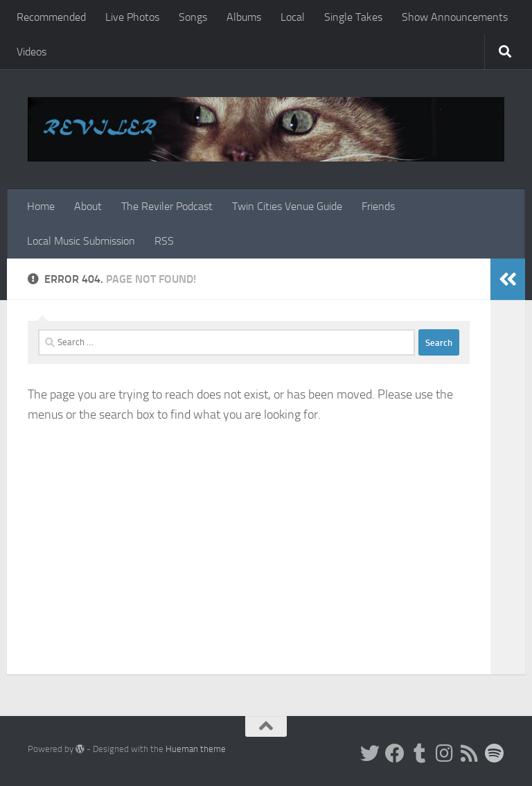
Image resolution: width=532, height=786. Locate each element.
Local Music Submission (81, 241)
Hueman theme (196, 749)
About (88, 206)
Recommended (51, 17)
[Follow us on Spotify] (495, 753)
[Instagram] (445, 753)
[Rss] (470, 753)
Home (41, 206)
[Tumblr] (420, 753)
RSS (164, 241)
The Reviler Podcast (167, 206)
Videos (32, 52)
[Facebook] (395, 753)
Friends (378, 206)
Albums (244, 17)
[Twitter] (370, 753)
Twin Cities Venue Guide (287, 206)
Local (293, 17)
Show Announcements (455, 17)
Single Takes (353, 17)
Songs (193, 17)
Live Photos (132, 17)
